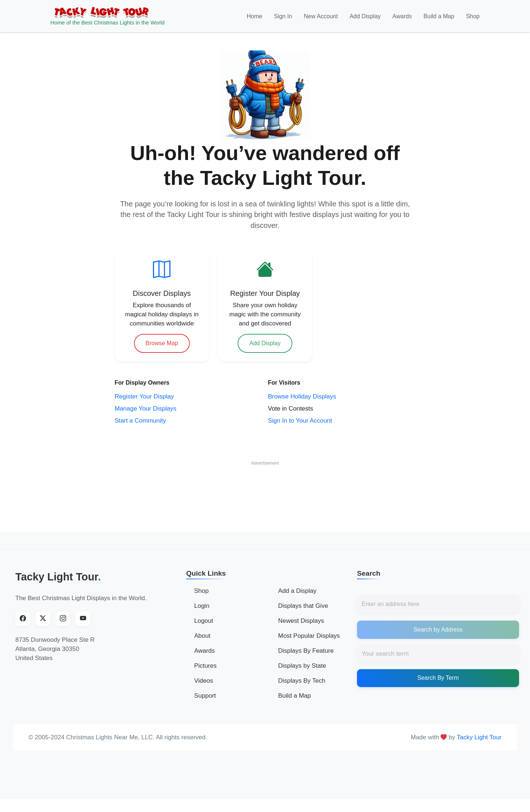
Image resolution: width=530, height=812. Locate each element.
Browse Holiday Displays (302, 398)
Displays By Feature (306, 652)
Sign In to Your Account (300, 422)
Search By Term (438, 679)
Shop (473, 17)
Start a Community (140, 422)
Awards (402, 17)
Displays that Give (303, 607)
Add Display (365, 17)
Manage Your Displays (145, 410)
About (202, 637)
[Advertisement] (265, 487)
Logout (204, 622)
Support (205, 697)
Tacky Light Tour (58, 578)
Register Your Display (144, 398)
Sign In (283, 17)
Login (202, 607)
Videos (204, 682)
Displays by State (302, 667)
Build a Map (439, 17)
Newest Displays (301, 622)
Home (255, 17)
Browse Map (162, 344)
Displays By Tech (302, 682)
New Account (321, 17)
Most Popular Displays (309, 637)
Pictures (205, 667)
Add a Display (297, 592)
